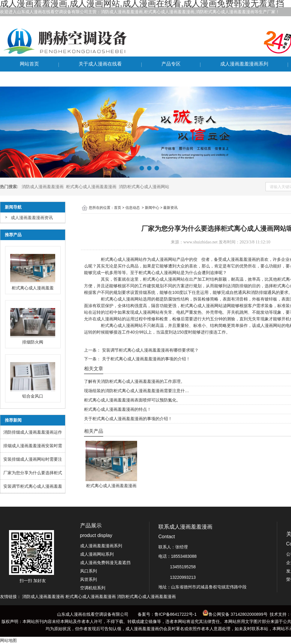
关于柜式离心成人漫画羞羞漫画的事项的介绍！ (145, 359)
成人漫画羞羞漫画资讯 (32, 218)
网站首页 (29, 64)
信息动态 (133, 208)
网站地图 (8, 640)
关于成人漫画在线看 (100, 64)
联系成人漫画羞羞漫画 (44, 79)
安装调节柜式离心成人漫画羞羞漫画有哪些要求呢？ (150, 350)
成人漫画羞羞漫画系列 (244, 64)
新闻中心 (152, 208)
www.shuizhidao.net (200, 242)
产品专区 (171, 64)
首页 (118, 208)
